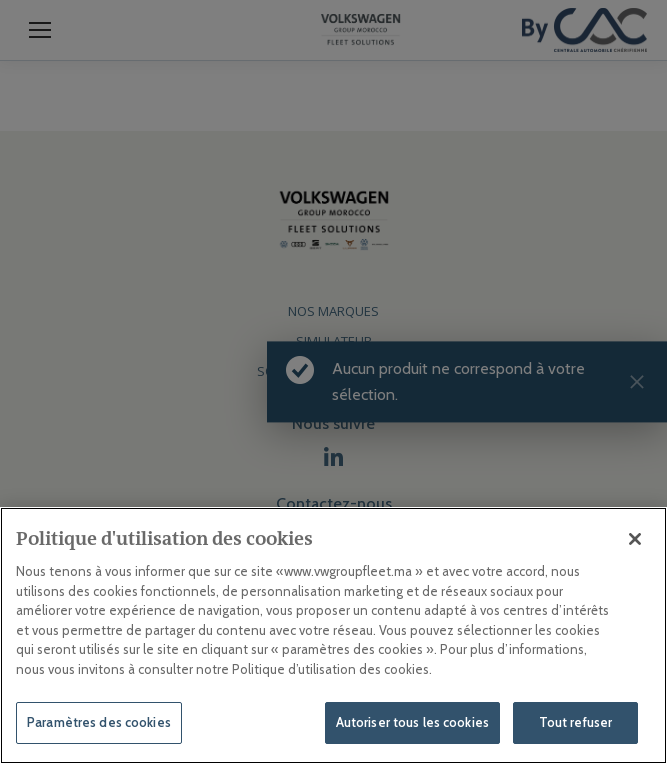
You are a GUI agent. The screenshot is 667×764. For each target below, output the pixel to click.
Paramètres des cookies (99, 722)
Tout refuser (576, 722)
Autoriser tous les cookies (412, 722)
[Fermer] (635, 539)
